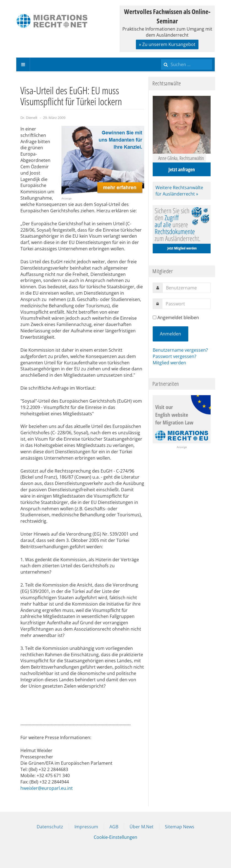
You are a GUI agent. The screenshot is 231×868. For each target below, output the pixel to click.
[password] (186, 304)
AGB (114, 827)
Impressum (86, 827)
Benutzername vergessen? (180, 350)
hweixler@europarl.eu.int (47, 788)
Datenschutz (50, 827)
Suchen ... (161, 58)
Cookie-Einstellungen (115, 837)
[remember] (155, 317)
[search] (186, 64)
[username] (186, 288)
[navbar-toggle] (23, 64)
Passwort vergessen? (174, 356)
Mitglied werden (169, 363)
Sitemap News (180, 827)
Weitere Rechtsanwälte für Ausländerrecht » (179, 191)
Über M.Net (142, 827)
